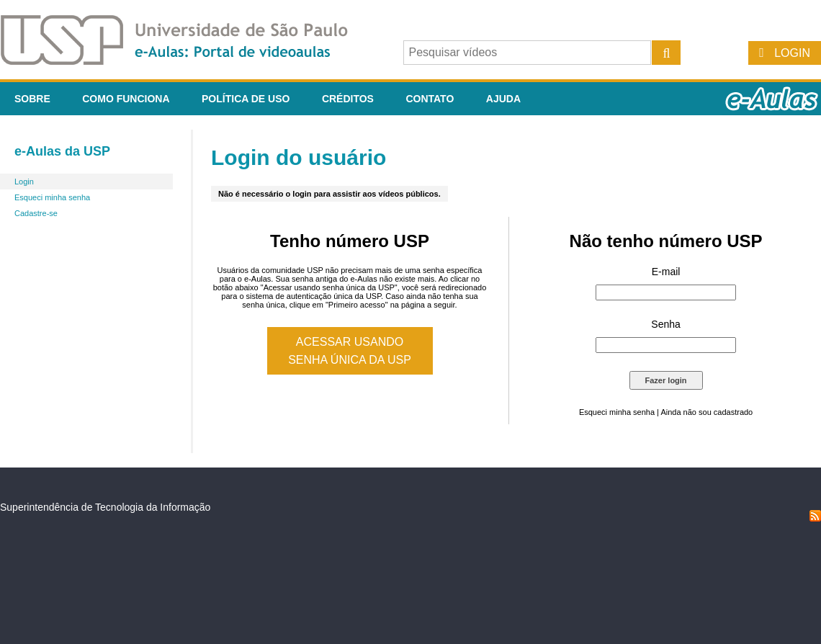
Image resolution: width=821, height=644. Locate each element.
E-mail (666, 272)
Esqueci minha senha (52, 197)
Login (792, 53)
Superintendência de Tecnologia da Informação (105, 507)
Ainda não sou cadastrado (706, 412)
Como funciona (126, 99)
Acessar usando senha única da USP (350, 351)
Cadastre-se (36, 213)
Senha (665, 324)
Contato (430, 99)
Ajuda (503, 99)
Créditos (348, 99)
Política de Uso (246, 99)
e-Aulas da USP (62, 151)
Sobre (32, 99)
